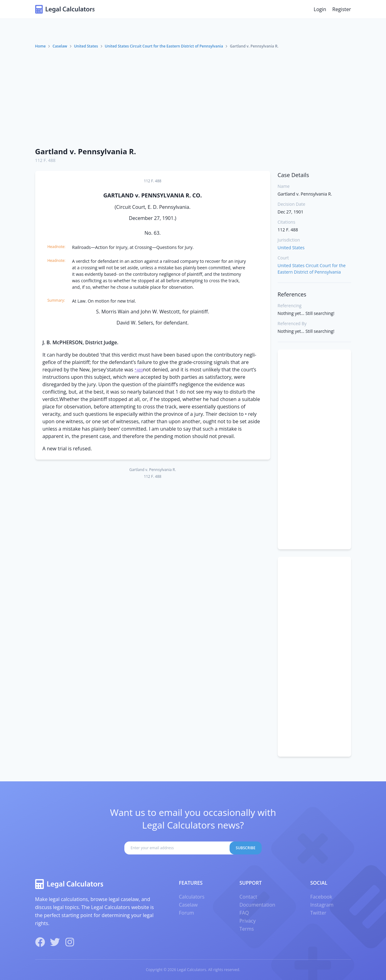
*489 (139, 370)
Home (41, 46)
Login (320, 9)
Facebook (321, 897)
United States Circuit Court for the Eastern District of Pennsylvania (164, 46)
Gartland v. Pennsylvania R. (86, 151)
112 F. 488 (45, 160)
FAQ (244, 913)
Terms (247, 929)
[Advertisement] (193, 95)
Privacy (248, 921)
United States (86, 46)
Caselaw (60, 46)
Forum (187, 913)
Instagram (322, 905)
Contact (248, 897)
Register (342, 9)
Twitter (318, 913)
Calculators (192, 897)
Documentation (257, 905)
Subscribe (246, 848)
